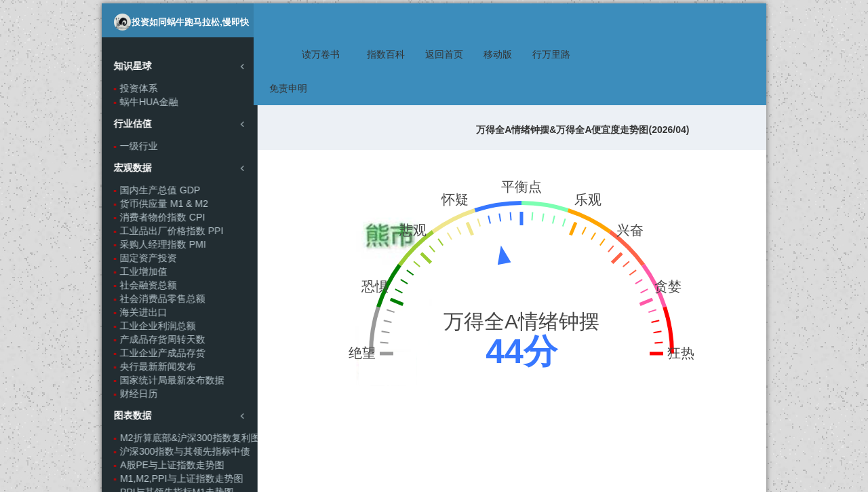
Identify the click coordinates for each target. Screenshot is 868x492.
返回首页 (448, 20)
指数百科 (390, 20)
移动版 (502, 20)
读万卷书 (325, 20)
